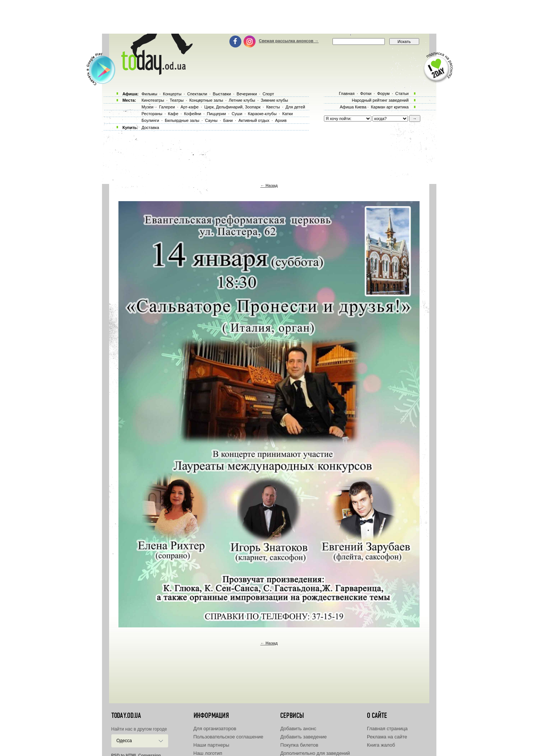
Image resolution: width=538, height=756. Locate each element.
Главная (347, 93)
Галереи (167, 107)
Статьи (402, 93)
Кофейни (192, 114)
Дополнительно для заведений (315, 753)
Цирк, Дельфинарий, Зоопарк (232, 107)
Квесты (273, 107)
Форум (383, 93)
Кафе (173, 114)
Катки (287, 114)
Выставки (222, 94)
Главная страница (387, 729)
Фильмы (149, 94)
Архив (281, 120)
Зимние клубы (274, 100)
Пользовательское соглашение (228, 737)
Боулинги (150, 120)
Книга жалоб (381, 745)
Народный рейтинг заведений (380, 100)
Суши (237, 114)
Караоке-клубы (262, 114)
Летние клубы (242, 100)
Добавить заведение (303, 737)
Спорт (268, 94)
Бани (228, 120)
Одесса (124, 741)
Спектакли (197, 94)
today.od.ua (126, 716)
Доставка (150, 127)
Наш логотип (208, 753)
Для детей (295, 107)
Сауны (211, 120)
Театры (177, 100)
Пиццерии (217, 114)
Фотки (366, 93)
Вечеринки (247, 94)
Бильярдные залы (182, 120)
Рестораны (152, 114)
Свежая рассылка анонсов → (289, 41)
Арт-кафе (189, 107)
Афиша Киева (353, 107)
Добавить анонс (298, 729)
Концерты (172, 94)
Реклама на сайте (387, 737)
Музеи (148, 107)
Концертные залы (206, 100)
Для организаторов (215, 729)
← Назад (269, 185)
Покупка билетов (299, 745)
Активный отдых (254, 120)
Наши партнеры (211, 745)
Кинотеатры (153, 100)
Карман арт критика (390, 107)
